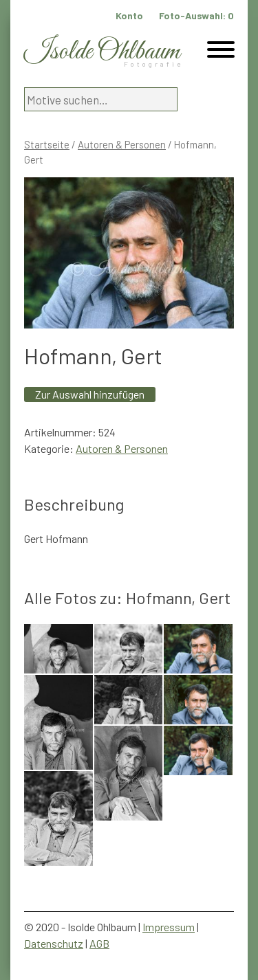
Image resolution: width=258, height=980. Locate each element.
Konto (129, 15)
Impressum (169, 927)
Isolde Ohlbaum (102, 52)
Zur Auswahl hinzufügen (90, 394)
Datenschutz (54, 943)
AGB (99, 943)
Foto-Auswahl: (196, 15)
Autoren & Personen (122, 144)
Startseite (47, 144)
